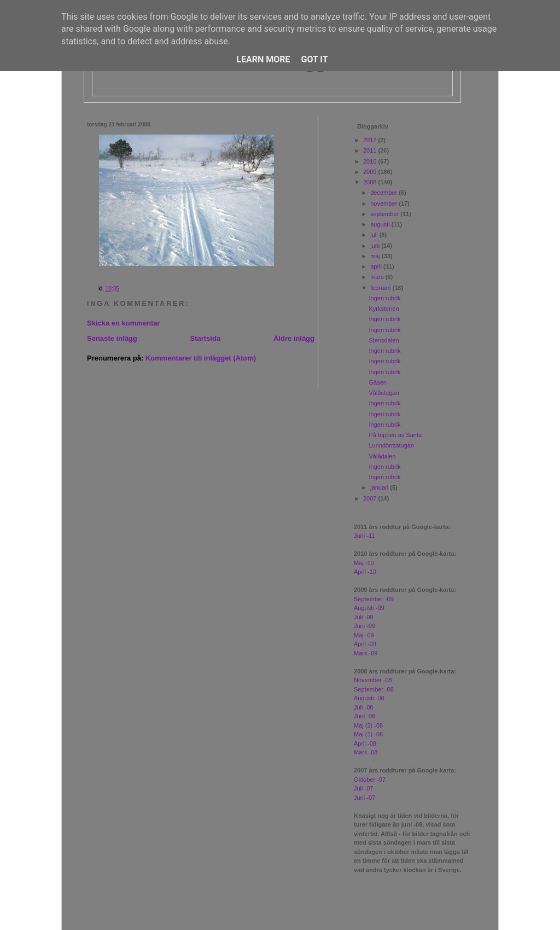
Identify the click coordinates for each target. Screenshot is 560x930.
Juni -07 (364, 798)
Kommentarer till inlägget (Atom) (201, 358)
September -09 (374, 599)
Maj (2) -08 (368, 725)
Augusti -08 (369, 698)
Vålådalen (382, 456)
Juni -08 (364, 716)
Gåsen (377, 382)
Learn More (263, 59)
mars (378, 277)
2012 (371, 140)
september (385, 214)
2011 (371, 150)
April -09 (365, 644)
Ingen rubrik (384, 298)
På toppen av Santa (395, 435)
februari (381, 288)
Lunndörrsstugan (391, 445)
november (384, 204)
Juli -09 (363, 617)
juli (375, 235)
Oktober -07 (370, 780)
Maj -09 (364, 635)
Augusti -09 (369, 608)
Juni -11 (364, 536)
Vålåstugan (384, 393)
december (384, 193)
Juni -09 (364, 626)
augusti (381, 224)
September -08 (374, 689)
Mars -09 (366, 653)
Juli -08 (363, 707)
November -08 (373, 680)
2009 (371, 172)
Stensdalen (384, 340)
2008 (371, 182)
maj (376, 256)
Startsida (205, 338)
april (377, 266)
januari (380, 487)
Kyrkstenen (384, 309)
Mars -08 (366, 752)
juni (376, 246)
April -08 (365, 743)
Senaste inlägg (112, 338)
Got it (314, 59)
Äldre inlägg (294, 338)
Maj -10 (364, 563)
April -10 (365, 572)
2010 (371, 161)
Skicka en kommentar (124, 323)
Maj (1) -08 (368, 734)
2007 (371, 498)
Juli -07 (363, 788)
